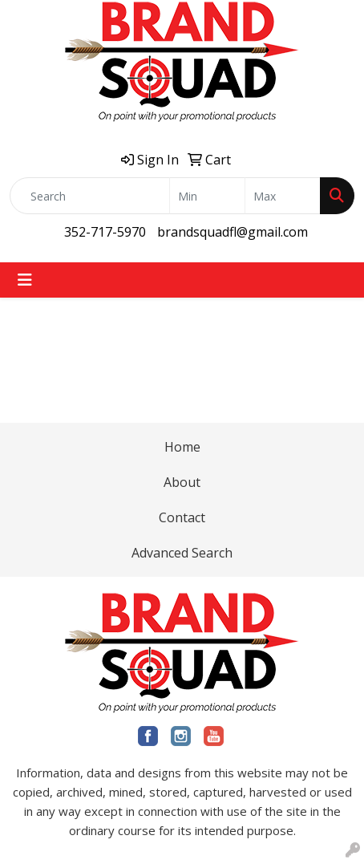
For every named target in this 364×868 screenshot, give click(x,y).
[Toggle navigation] (25, 280)
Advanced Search (182, 553)
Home (182, 447)
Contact (182, 517)
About (182, 482)
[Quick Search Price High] (283, 196)
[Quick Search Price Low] (207, 196)
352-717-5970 (105, 232)
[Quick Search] (90, 196)
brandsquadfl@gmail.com (233, 232)
